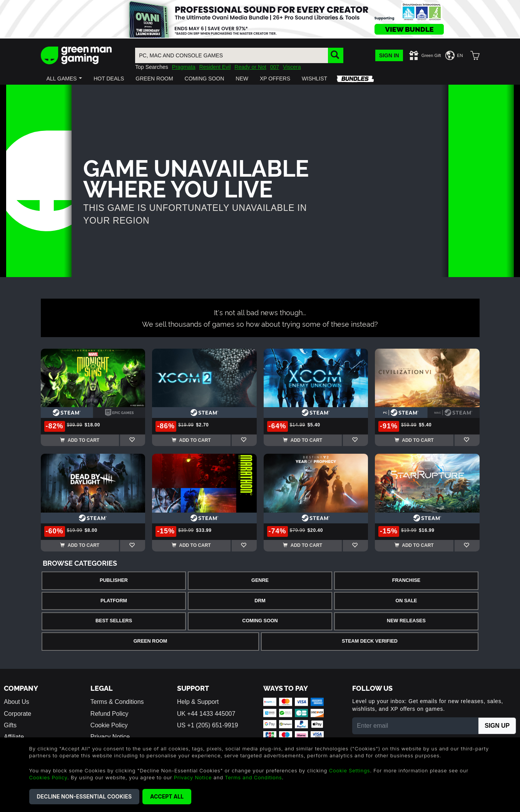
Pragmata (184, 67)
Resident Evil (215, 67)
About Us (17, 702)
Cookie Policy (109, 725)
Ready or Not (250, 67)
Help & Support (198, 702)
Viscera (292, 67)
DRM (260, 601)
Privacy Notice (193, 777)
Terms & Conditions (117, 702)
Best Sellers (114, 621)
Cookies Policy (48, 777)
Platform (114, 601)
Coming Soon (260, 621)
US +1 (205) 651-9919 (208, 725)
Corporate (18, 714)
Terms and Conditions (253, 777)
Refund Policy (110, 714)
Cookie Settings (350, 770)
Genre (260, 580)
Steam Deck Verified (370, 641)
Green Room (150, 641)
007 (275, 67)
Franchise (406, 580)
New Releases (406, 621)
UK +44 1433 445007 (206, 714)
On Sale (406, 601)
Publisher (114, 580)
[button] (64, 79)
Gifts (10, 725)
